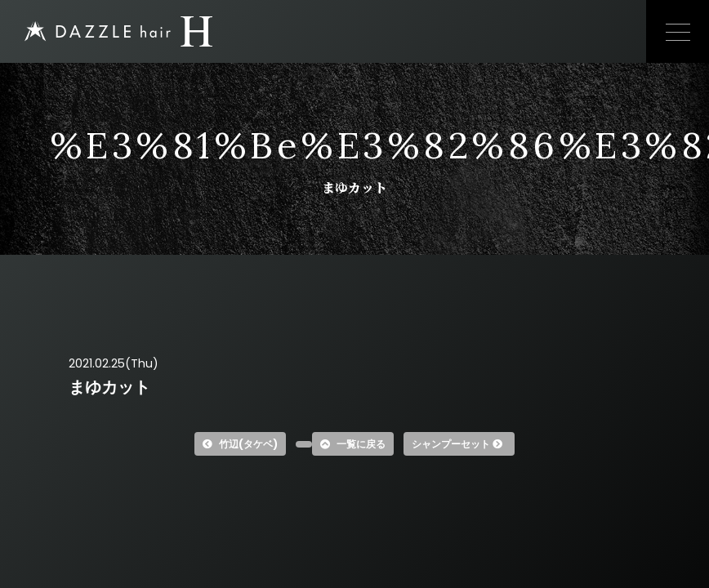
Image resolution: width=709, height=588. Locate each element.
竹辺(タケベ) (240, 444)
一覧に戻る (353, 444)
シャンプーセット (457, 444)
